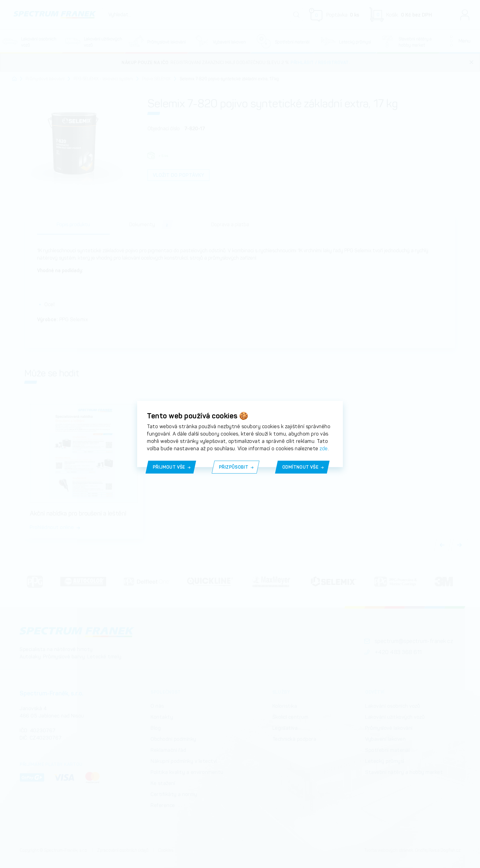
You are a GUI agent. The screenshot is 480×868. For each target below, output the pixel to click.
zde (324, 449)
